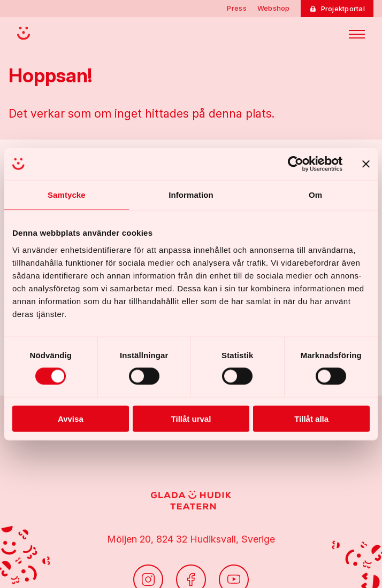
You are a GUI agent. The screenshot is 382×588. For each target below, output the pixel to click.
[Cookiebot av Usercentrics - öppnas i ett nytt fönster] (296, 164)
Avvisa (71, 418)
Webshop (274, 8)
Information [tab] (191, 195)
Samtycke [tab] (67, 195)
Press (236, 8)
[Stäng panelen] (366, 164)
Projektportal (343, 9)
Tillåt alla (311, 418)
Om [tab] (315, 195)
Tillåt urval (191, 418)
